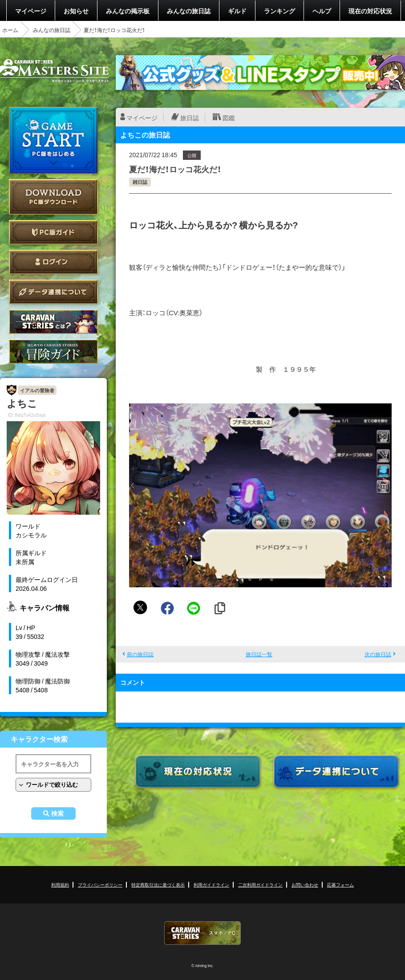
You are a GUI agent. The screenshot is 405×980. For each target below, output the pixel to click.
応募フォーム (340, 884)
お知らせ (76, 11)
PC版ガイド (53, 232)
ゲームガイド (53, 352)
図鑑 (229, 118)
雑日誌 (140, 182)
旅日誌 (190, 118)
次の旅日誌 (378, 654)
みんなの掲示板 (128, 11)
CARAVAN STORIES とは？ (53, 322)
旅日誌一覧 (259, 654)
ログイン (53, 262)
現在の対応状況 (370, 11)
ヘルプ (322, 11)
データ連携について (53, 292)
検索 (57, 813)
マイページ (31, 11)
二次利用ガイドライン (260, 884)
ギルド (237, 11)
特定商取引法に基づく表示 (158, 884)
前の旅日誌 (140, 654)
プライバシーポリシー (100, 884)
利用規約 (60, 884)
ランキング (279, 11)
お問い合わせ (305, 884)
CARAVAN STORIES (202, 933)
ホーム (10, 30)
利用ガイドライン (211, 884)
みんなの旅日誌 (189, 11)
